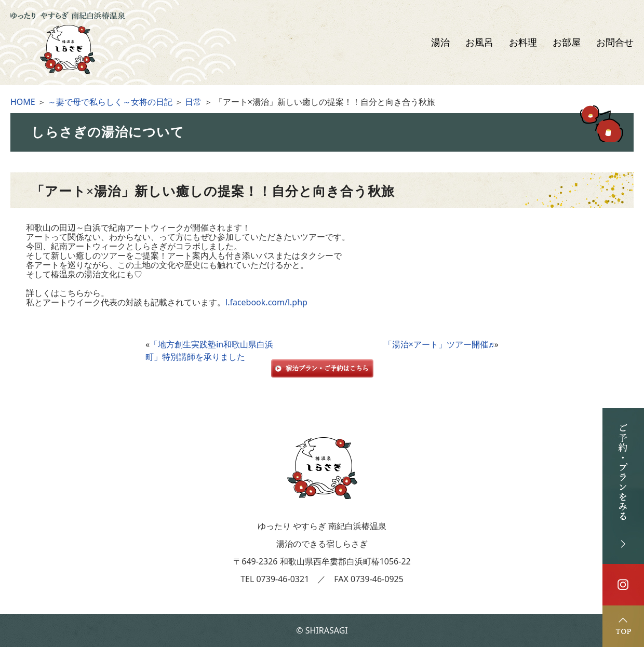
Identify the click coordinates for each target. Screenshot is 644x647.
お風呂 (479, 43)
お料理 (523, 43)
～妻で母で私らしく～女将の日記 (110, 102)
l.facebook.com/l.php (266, 302)
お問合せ (615, 43)
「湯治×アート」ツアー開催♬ (439, 344)
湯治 (440, 43)
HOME (23, 102)
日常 (193, 102)
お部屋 (567, 43)
